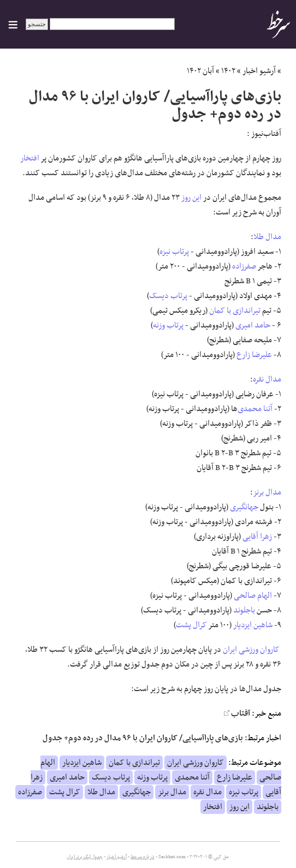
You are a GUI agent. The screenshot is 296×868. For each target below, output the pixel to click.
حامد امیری (253, 325)
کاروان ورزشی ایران (251, 650)
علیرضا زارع (254, 355)
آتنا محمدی (255, 409)
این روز (191, 198)
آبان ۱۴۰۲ (200, 71)
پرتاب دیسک (168, 296)
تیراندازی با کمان (235, 311)
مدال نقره (267, 379)
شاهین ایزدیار (253, 625)
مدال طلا (267, 237)
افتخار (30, 158)
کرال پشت (191, 625)
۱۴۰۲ (228, 71)
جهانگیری (244, 507)
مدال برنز (267, 492)
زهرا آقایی (257, 537)
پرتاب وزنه (168, 325)
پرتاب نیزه (174, 252)
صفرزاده (244, 266)
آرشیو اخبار (259, 71)
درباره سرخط (143, 857)
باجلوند (244, 610)
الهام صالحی (253, 596)
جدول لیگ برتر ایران (85, 857)
